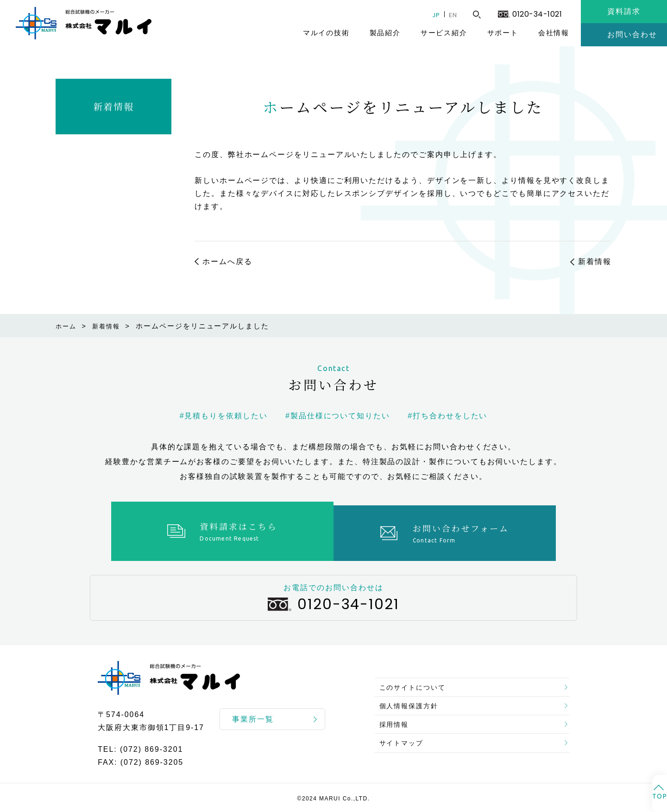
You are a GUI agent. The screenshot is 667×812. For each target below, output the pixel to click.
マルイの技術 (326, 33)
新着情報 (113, 106)
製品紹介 (385, 33)
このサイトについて (418, 678)
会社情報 (554, 33)
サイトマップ (405, 745)
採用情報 (397, 722)
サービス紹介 (444, 33)
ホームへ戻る (227, 261)
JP (431, 15)
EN (451, 15)
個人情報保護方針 (413, 700)
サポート (503, 33)
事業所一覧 (253, 715)
